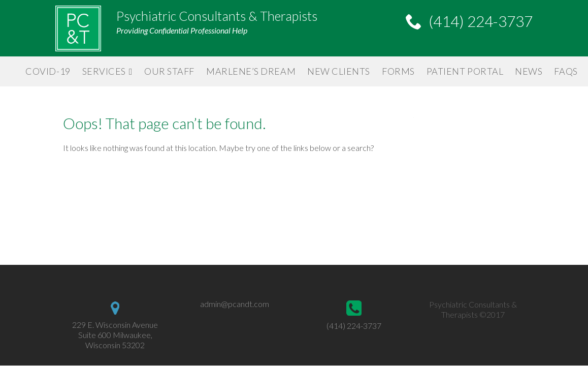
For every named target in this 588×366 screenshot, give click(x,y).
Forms (398, 71)
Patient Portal (465, 71)
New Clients (339, 71)
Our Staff (169, 71)
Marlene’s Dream (251, 71)
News (529, 71)
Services (104, 71)
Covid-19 (48, 71)
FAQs (566, 71)
